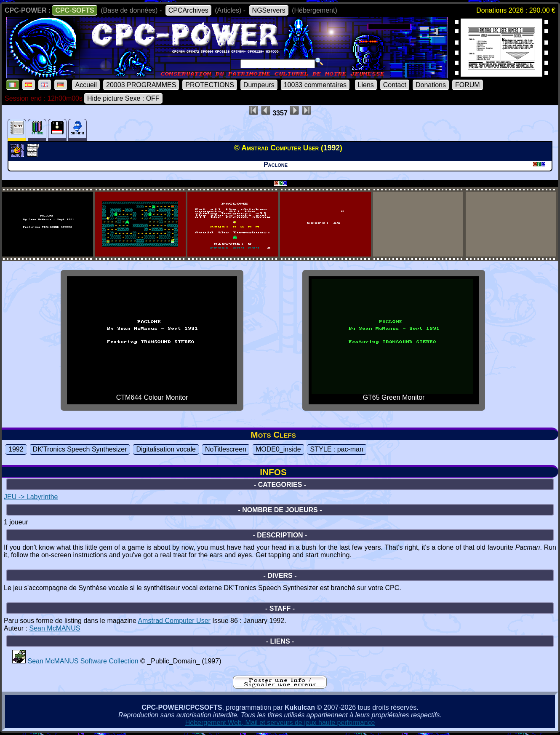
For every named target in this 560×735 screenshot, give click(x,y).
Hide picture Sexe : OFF (123, 98)
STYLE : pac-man (337, 449)
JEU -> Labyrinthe (31, 497)
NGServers (269, 10)
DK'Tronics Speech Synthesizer (80, 449)
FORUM (468, 85)
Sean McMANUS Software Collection (83, 661)
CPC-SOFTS (75, 10)
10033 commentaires (315, 85)
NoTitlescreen (226, 449)
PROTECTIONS (210, 85)
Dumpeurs (259, 85)
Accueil (86, 85)
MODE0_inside (278, 449)
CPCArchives (188, 10)
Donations (431, 85)
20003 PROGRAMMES (141, 85)
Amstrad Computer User (174, 621)
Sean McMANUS (55, 628)
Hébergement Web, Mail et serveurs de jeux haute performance (280, 723)
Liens (366, 85)
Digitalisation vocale (166, 449)
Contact (395, 85)
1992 (16, 449)
